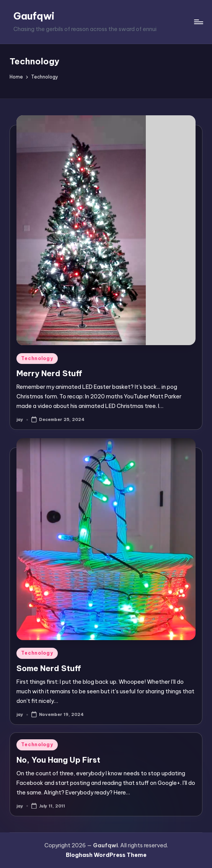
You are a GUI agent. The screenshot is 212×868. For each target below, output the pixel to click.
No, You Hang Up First (58, 760)
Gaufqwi (34, 16)
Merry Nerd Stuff (49, 373)
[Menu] (198, 22)
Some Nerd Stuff (49, 668)
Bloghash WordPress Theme (106, 855)
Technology (37, 358)
